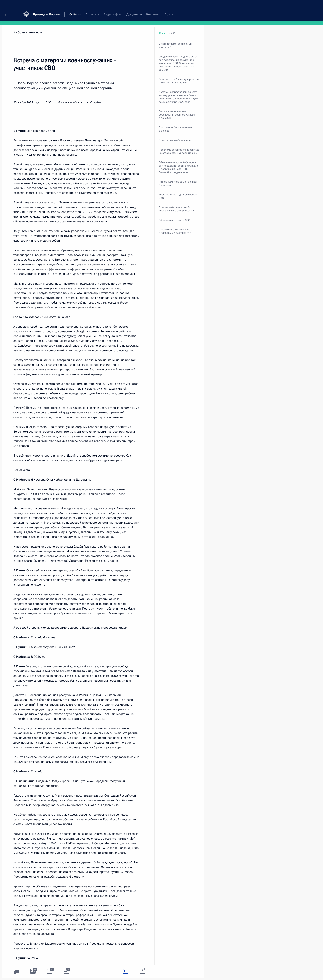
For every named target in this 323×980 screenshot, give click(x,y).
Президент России (46, 6)
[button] (7, 6)
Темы (162, 33)
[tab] (16, 971)
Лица (172, 33)
